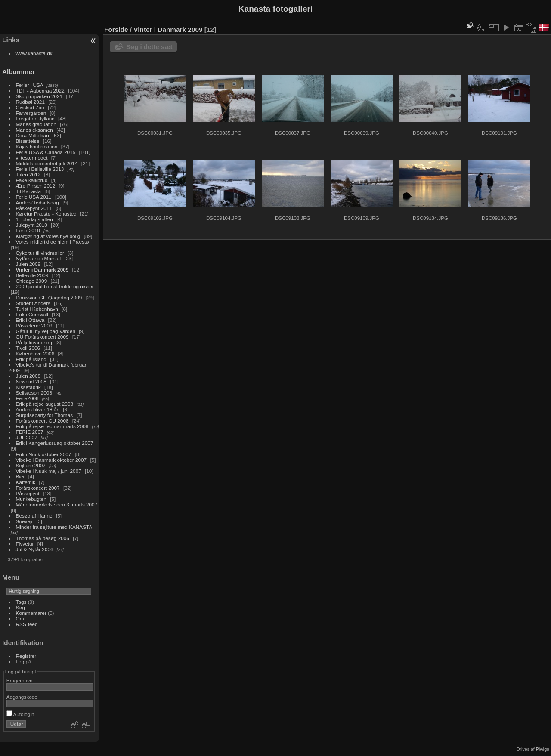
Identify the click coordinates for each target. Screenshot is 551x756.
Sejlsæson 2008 (34, 393)
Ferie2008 (27, 398)
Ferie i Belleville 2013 (40, 169)
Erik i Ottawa (30, 320)
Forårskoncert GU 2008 (42, 421)
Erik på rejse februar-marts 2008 (52, 426)
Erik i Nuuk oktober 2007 (44, 454)
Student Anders (33, 303)
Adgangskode (22, 697)
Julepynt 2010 (32, 225)
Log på (24, 662)
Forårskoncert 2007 (38, 488)
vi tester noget (32, 158)
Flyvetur (25, 544)
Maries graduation (36, 124)
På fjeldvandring (34, 342)
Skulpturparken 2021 (39, 96)
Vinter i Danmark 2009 (42, 270)
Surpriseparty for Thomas (45, 415)
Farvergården (31, 113)
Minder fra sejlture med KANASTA (54, 527)
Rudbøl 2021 (30, 102)
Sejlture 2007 (31, 465)
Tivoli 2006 (28, 348)
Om (20, 619)
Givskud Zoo (30, 107)
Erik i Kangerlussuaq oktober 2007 (55, 443)
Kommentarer (31, 613)
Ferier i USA (29, 85)
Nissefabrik (28, 387)
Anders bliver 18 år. (38, 409)
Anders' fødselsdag (37, 202)
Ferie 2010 (28, 230)
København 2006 (35, 353)
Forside (116, 29)
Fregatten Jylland (35, 119)
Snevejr (25, 521)
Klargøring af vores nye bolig (48, 236)
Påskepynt (28, 493)
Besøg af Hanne (34, 516)
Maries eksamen (34, 130)
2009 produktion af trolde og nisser (55, 286)
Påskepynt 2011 (34, 208)
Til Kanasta (28, 191)
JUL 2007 (27, 437)
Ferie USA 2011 (34, 197)
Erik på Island (31, 359)
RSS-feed (27, 624)
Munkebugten (31, 499)
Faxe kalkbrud (32, 180)
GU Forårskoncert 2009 (42, 337)
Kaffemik (26, 482)
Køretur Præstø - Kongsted (46, 214)
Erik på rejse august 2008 (45, 404)
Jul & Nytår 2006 (35, 549)
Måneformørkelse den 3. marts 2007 (57, 505)
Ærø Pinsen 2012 (36, 186)
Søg (21, 607)
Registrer (26, 656)
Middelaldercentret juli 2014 (47, 163)
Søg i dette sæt (149, 47)
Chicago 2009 (32, 281)
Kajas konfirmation (37, 147)
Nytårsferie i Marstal (39, 258)
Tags (21, 602)
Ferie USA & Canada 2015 (46, 152)
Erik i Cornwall (32, 314)
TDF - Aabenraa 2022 (40, 91)
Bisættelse (28, 141)
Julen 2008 (28, 376)
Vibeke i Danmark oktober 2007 (51, 460)
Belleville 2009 (32, 275)
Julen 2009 (28, 264)
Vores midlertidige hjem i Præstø (53, 242)
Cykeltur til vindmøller (40, 253)
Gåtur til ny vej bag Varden (46, 331)
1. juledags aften (34, 219)
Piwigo (543, 749)
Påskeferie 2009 (34, 326)
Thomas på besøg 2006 (43, 538)
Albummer (19, 72)
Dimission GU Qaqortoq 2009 (49, 298)
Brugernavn (20, 680)
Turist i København (37, 309)
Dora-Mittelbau (33, 135)
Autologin (20, 714)
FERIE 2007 (30, 432)
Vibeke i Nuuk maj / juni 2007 (49, 471)
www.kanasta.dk (34, 53)
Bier (20, 477)
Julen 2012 (28, 174)
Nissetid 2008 (31, 381)
